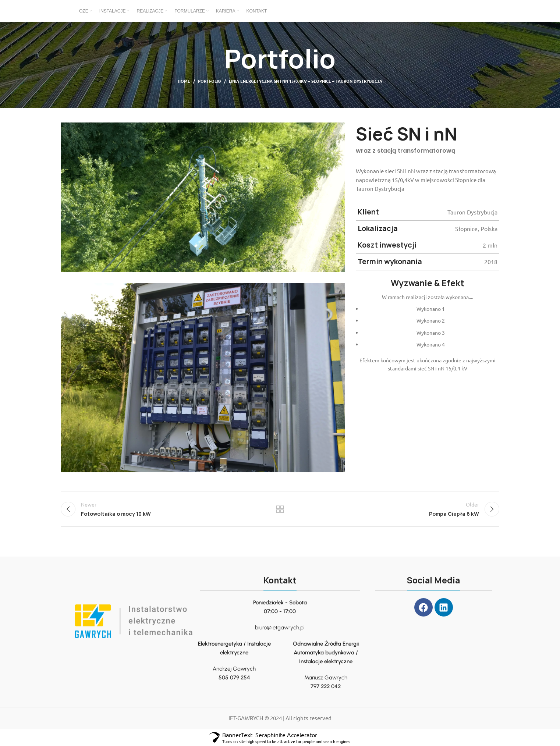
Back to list (280, 509)
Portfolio (210, 81)
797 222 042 (326, 686)
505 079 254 (234, 678)
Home (184, 81)
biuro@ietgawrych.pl (280, 628)
